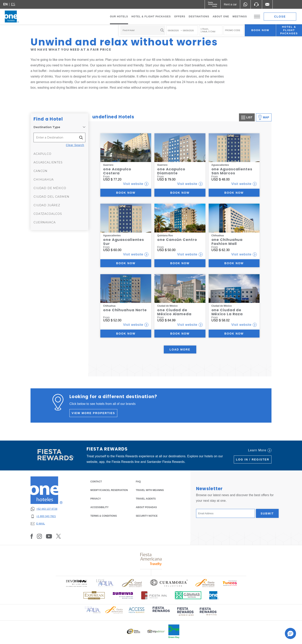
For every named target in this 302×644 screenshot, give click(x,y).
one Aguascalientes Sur (124, 242)
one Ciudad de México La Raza (227, 312)
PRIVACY (96, 498)
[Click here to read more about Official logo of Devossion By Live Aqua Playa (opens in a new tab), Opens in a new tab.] (76, 583)
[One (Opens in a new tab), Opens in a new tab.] (213, 4)
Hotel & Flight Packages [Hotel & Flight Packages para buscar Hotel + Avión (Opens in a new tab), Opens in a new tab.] (289, 30)
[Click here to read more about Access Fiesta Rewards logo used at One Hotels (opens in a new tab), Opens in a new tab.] (137, 610)
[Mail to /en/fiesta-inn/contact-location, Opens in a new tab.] (267, 4)
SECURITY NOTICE (147, 516)
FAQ (138, 482)
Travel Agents (146, 499)
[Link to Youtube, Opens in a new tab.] (49, 536)
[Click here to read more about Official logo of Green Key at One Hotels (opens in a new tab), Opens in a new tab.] (174, 631)
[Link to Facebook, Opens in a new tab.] (32, 536)
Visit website (136, 184)
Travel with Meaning (150, 490)
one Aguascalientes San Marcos (232, 171)
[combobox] (143, 30)
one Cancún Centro (177, 240)
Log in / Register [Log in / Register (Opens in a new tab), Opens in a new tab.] (253, 459)
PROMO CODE (233, 30)
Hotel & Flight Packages (151, 18)
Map (264, 117)
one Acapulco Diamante (171, 171)
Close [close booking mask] (280, 17)
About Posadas (146, 507)
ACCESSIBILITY (99, 507)
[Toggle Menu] (257, 17)
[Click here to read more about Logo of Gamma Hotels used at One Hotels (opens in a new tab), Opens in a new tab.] (188, 595)
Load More (180, 349)
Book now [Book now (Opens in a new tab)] (126, 193)
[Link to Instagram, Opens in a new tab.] (39, 536)
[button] (290, 633)
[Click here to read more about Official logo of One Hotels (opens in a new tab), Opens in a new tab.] (214, 595)
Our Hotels (119, 17)
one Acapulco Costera (117, 171)
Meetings (240, 17)
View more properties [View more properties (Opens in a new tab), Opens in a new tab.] (93, 413)
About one (221, 17)
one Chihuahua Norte (125, 310)
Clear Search (75, 145)
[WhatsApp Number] (245, 4)
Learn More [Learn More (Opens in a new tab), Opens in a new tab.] (260, 450)
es (13, 4)
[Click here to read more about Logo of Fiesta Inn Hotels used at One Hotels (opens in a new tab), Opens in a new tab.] (154, 595)
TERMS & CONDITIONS (104, 516)
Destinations (199, 17)
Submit (267, 513)
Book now (260, 30)
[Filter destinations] (82, 137)
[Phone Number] (256, 4)
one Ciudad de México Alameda (174, 312)
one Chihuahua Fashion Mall (227, 242)
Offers (180, 17)
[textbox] (142, 30)
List (247, 117)
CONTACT (96, 482)
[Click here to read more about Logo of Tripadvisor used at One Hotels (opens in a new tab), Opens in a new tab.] (156, 631)
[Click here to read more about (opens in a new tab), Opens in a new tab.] (161, 612)
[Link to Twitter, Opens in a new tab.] (58, 536)
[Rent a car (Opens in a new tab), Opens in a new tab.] (230, 4)
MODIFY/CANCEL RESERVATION (109, 490)
